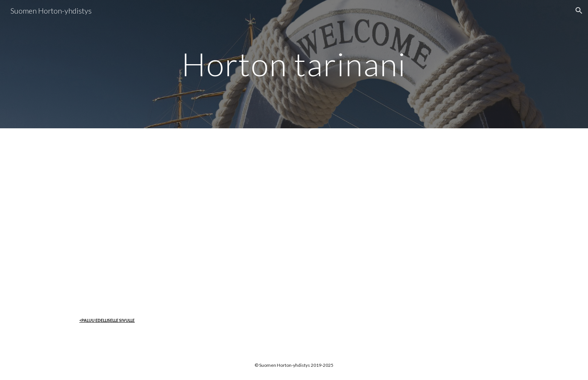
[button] (579, 11)
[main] (294, 64)
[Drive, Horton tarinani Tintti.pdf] (294, 216)
